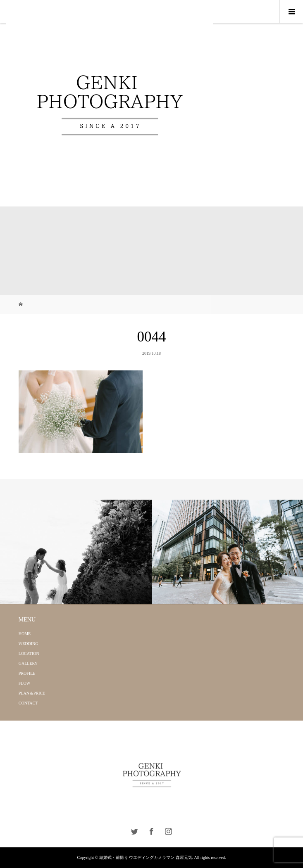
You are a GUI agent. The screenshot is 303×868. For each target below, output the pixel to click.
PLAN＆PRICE (32, 693)
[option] (76, 552)
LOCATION (29, 653)
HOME (25, 634)
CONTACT (28, 703)
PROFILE (27, 673)
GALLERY (28, 663)
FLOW (24, 683)
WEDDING (29, 644)
